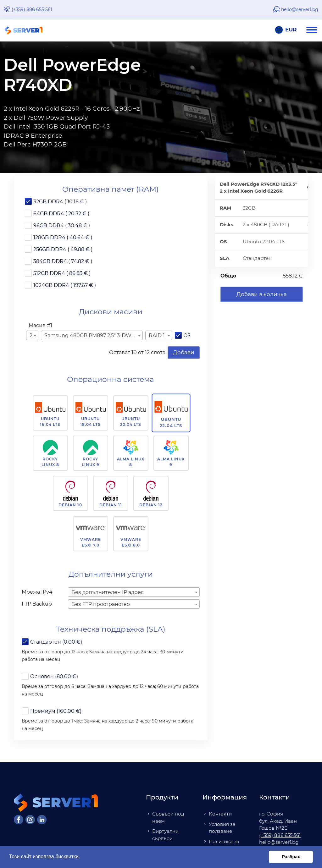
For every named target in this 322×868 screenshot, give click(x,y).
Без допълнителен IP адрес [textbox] (108, 592)
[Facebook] (19, 820)
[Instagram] (30, 820)
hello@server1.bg (300, 9)
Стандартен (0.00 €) (56, 642)
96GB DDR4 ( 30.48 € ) (62, 225)
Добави (184, 352)
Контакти (220, 814)
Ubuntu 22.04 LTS (171, 422)
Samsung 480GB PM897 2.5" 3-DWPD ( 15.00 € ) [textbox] (93, 335)
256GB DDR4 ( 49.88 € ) (63, 249)
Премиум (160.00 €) (56, 711)
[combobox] (32, 335)
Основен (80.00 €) (54, 676)
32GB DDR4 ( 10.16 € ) (60, 202)
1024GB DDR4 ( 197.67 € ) (65, 285)
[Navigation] (314, 30)
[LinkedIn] (42, 820)
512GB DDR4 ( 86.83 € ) (62, 273)
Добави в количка (262, 294)
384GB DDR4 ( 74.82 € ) (63, 261)
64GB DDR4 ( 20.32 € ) (61, 214)
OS (187, 335)
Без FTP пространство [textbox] (101, 604)
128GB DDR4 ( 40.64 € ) (63, 237)
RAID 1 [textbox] (157, 335)
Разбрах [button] (291, 857)
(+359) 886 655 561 (32, 9)
